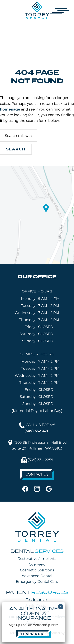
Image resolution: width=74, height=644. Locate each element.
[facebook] (25, 489)
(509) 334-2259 (37, 460)
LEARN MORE (33, 634)
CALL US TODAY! (37, 428)
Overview (37, 564)
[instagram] (37, 489)
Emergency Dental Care (37, 582)
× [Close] (61, 607)
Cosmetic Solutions (37, 570)
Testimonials (37, 600)
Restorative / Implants (37, 559)
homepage (10, 109)
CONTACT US (37, 474)
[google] (49, 489)
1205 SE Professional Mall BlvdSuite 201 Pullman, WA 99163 (37, 445)
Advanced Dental (37, 576)
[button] (60, 10)
